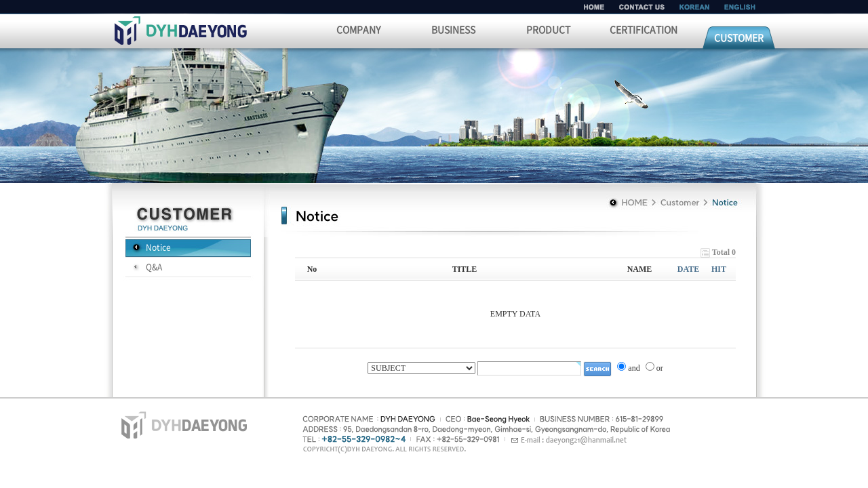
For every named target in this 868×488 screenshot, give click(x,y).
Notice (158, 247)
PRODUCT (548, 29)
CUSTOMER (739, 37)
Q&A (154, 267)
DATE (688, 269)
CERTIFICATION (644, 29)
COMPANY (358, 29)
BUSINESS (453, 29)
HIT (719, 269)
